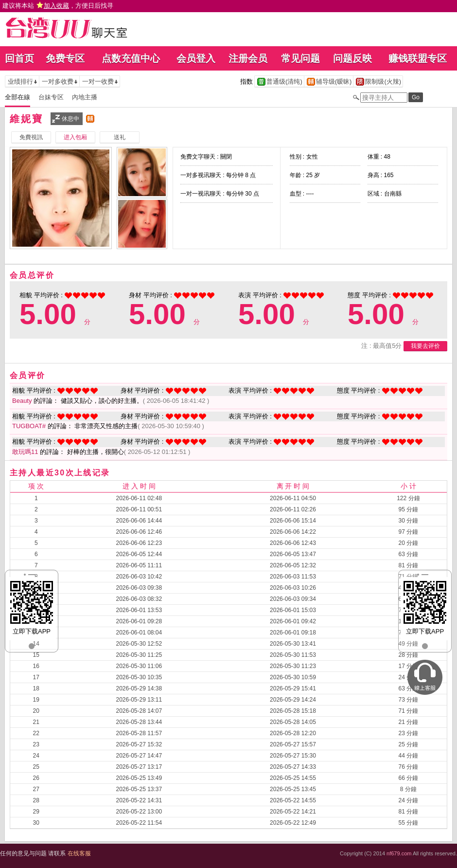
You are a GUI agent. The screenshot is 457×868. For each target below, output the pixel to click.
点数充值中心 (131, 58)
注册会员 (248, 58)
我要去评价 (425, 346)
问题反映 (352, 58)
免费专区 (65, 58)
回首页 (19, 58)
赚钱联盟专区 (418, 58)
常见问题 (300, 58)
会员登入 (196, 58)
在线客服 (79, 853)
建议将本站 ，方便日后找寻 (58, 6)
